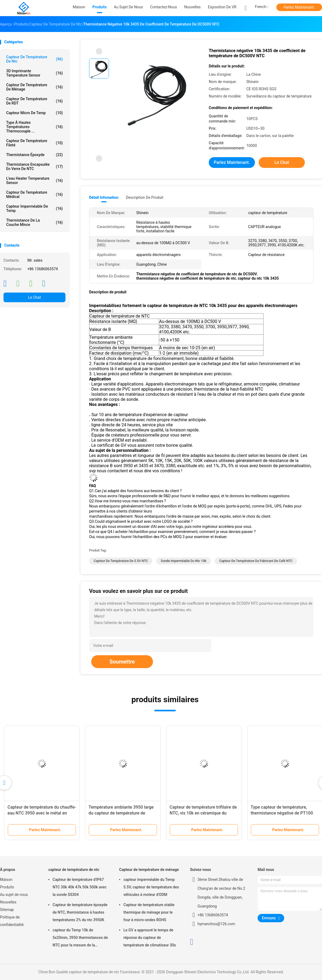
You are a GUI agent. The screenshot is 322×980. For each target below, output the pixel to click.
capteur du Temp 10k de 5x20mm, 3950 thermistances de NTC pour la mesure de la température (80, 938)
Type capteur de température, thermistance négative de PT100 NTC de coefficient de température (283, 813)
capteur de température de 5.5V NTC (121, 561)
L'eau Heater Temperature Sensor (34, 181)
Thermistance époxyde (34, 155)
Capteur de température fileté (34, 143)
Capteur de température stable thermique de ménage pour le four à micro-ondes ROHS (149, 912)
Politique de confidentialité (12, 921)
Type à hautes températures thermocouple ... (34, 127)
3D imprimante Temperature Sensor (34, 73)
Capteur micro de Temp (34, 113)
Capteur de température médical (34, 194)
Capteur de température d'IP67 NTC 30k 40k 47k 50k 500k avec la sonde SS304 (80, 887)
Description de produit (144, 197)
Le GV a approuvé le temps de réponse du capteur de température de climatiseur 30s (150, 938)
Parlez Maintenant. (299, 7)
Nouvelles (8, 902)
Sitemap (7, 910)
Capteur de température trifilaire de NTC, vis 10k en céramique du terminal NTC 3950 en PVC (203, 813)
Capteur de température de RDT (34, 101)
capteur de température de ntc (34, 59)
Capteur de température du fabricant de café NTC (256, 561)
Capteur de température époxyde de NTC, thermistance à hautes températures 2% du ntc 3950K (80, 912)
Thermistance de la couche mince (34, 222)
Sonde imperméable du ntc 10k (184, 561)
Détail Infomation (104, 197)
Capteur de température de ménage (34, 87)
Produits (7, 887)
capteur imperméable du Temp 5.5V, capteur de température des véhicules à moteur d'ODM (151, 887)
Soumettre (122, 662)
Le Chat (34, 297)
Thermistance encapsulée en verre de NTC (34, 167)
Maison (6, 880)
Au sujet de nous (14, 895)
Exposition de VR (222, 7)
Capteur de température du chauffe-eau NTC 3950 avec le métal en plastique (42, 813)
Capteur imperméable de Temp (34, 208)
